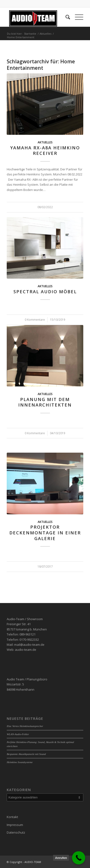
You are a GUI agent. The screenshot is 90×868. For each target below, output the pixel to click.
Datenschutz (16, 832)
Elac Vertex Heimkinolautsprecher (25, 726)
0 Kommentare (35, 320)
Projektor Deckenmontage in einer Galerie (45, 533)
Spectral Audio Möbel (45, 292)
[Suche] (65, 17)
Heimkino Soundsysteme (20, 762)
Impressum (15, 825)
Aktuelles (45, 142)
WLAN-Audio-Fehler (18, 734)
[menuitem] (65, 17)
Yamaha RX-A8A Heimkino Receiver (45, 151)
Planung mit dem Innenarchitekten (45, 402)
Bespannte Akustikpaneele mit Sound (26, 754)
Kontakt (12, 817)
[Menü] (77, 17)
